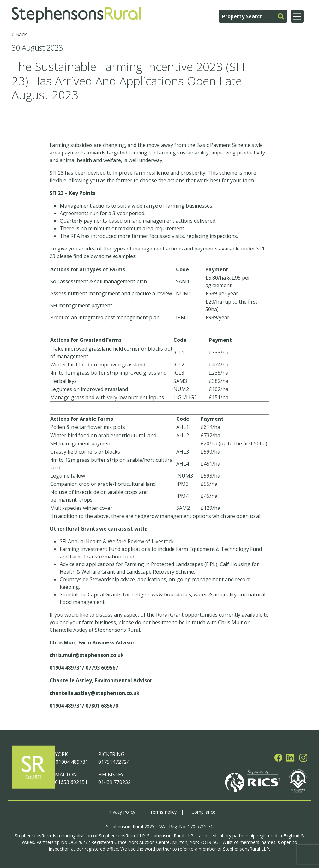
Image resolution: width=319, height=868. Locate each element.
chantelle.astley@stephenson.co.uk (95, 693)
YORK (61, 754)
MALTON (66, 775)
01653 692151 (71, 782)
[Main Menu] (297, 16)
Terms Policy (163, 812)
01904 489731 (72, 762)
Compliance (203, 812)
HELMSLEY (111, 775)
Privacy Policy (121, 812)
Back (21, 34)
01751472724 (114, 762)
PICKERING (111, 754)
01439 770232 (114, 782)
